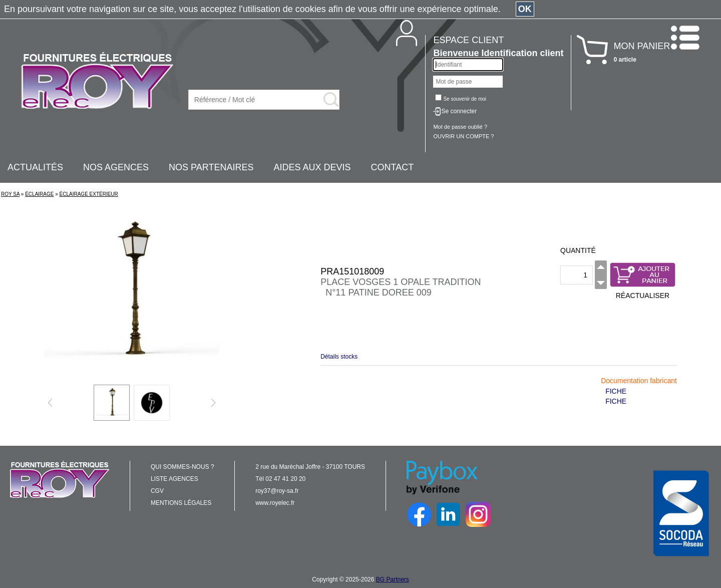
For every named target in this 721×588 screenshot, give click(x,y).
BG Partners (393, 579)
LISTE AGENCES (174, 479)
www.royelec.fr (275, 503)
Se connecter (459, 111)
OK (525, 9)
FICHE (616, 391)
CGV (157, 491)
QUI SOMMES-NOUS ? (183, 467)
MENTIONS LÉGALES (181, 503)
